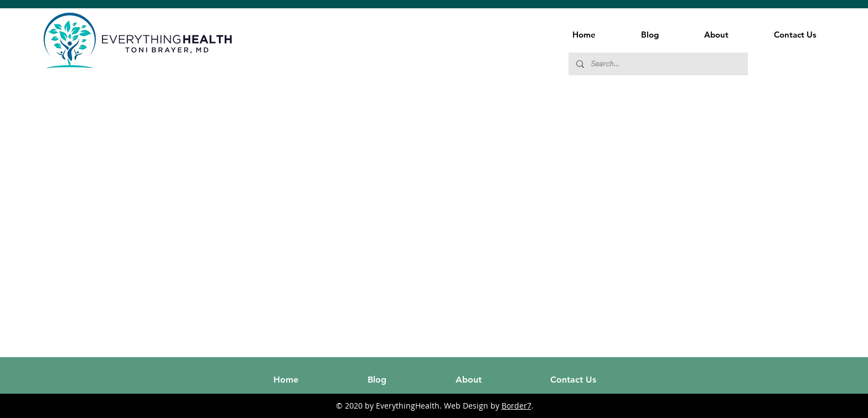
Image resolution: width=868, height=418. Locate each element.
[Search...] (658, 64)
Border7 (516, 406)
